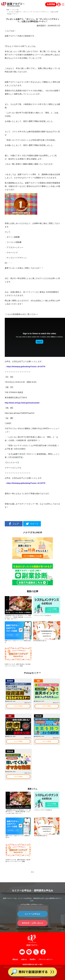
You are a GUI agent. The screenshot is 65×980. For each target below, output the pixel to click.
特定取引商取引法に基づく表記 (32, 965)
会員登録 (51, 4)
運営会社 (15, 959)
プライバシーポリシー (45, 959)
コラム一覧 (15, 10)
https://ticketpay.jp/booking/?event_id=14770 (26, 367)
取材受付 (33, 959)
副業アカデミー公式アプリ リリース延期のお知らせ (18, 641)
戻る (32, 872)
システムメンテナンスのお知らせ (42, 615)
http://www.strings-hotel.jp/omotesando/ (22, 403)
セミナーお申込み (32, 914)
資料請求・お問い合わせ (32, 923)
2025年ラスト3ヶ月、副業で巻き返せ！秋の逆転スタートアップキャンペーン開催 (18, 665)
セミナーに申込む (18, 706)
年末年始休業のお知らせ (40, 641)
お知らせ (24, 959)
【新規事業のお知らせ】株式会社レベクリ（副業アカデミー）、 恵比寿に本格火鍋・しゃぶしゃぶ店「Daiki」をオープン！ (18, 617)
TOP (8, 10)
